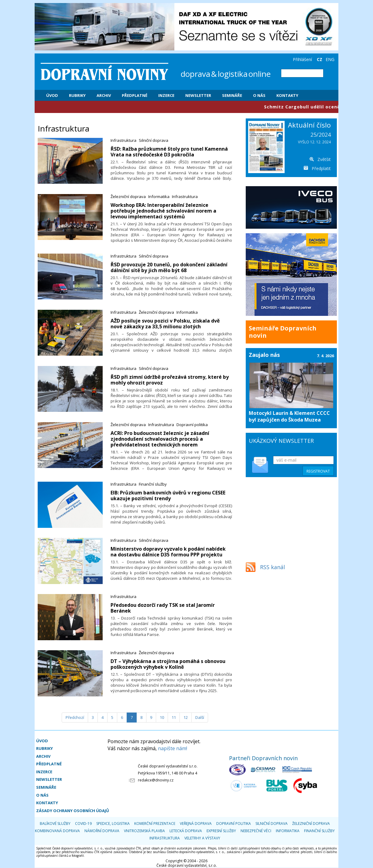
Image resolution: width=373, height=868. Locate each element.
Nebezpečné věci (256, 831)
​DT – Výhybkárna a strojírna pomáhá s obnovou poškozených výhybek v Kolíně (168, 664)
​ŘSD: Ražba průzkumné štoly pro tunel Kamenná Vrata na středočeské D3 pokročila (169, 152)
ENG (330, 59)
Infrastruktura (123, 140)
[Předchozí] (75, 718)
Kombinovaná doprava (57, 831)
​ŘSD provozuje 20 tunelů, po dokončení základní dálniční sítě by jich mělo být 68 (169, 267)
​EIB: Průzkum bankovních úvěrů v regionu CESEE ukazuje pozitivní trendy (168, 496)
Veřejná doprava (196, 824)
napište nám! (173, 748)
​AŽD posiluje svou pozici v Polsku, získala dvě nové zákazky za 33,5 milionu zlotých (165, 324)
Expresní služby (221, 831)
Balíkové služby (55, 824)
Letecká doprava (186, 831)
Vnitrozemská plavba (144, 831)
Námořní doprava (102, 831)
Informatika (159, 196)
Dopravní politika (192, 425)
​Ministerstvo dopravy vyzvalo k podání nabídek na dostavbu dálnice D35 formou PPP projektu (168, 552)
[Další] (200, 718)
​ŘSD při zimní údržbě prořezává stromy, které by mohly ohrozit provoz (170, 380)
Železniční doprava (128, 196)
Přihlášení (302, 59)
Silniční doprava (154, 140)
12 (186, 717)
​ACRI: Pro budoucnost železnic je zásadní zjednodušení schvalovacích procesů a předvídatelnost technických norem (160, 439)
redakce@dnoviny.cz (156, 780)
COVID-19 (83, 824)
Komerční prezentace (155, 824)
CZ (320, 59)
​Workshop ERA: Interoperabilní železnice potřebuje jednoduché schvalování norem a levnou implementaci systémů (163, 211)
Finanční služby (153, 484)
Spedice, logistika (113, 824)
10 (162, 717)
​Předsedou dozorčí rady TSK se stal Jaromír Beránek (163, 608)
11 (174, 717)
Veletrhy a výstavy (202, 838)
